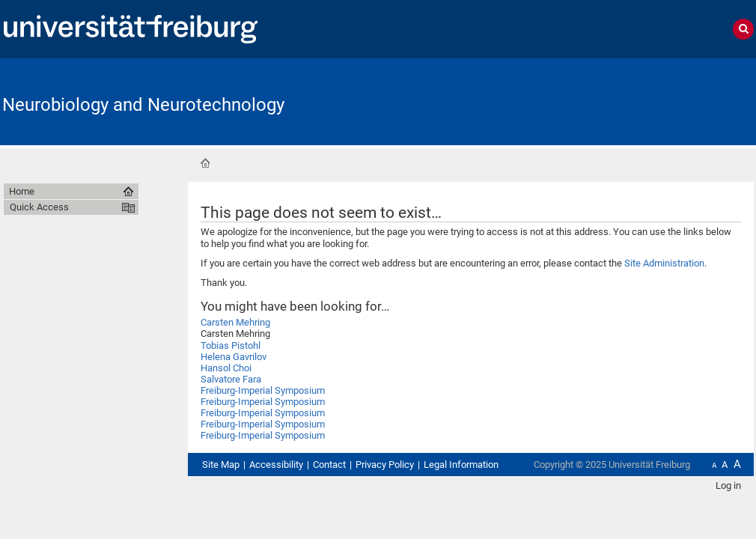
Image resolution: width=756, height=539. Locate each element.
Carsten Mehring (235, 322)
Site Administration (664, 263)
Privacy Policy (385, 465)
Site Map (221, 465)
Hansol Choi (226, 368)
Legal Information (461, 465)
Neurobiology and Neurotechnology (143, 105)
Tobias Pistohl (231, 345)
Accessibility (276, 465)
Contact (329, 465)
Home (205, 163)
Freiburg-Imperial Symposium (263, 390)
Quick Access (39, 207)
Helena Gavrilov (234, 357)
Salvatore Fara (231, 379)
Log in (728, 485)
